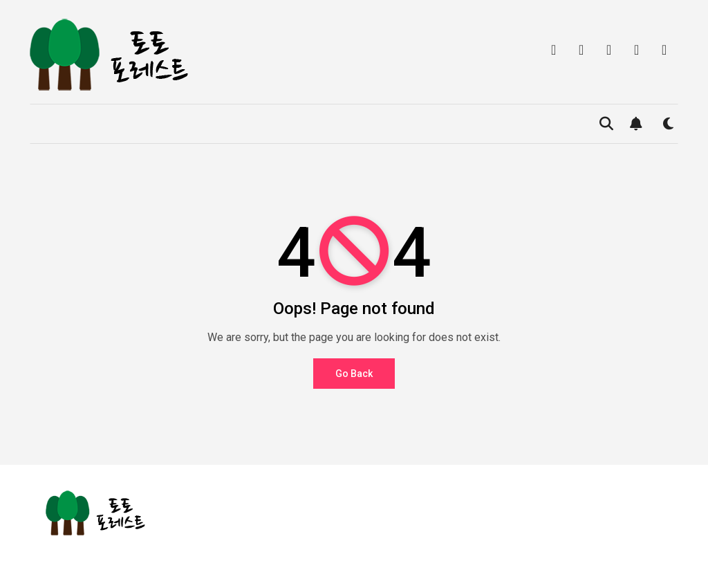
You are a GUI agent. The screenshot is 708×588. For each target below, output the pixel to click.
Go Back (354, 374)
